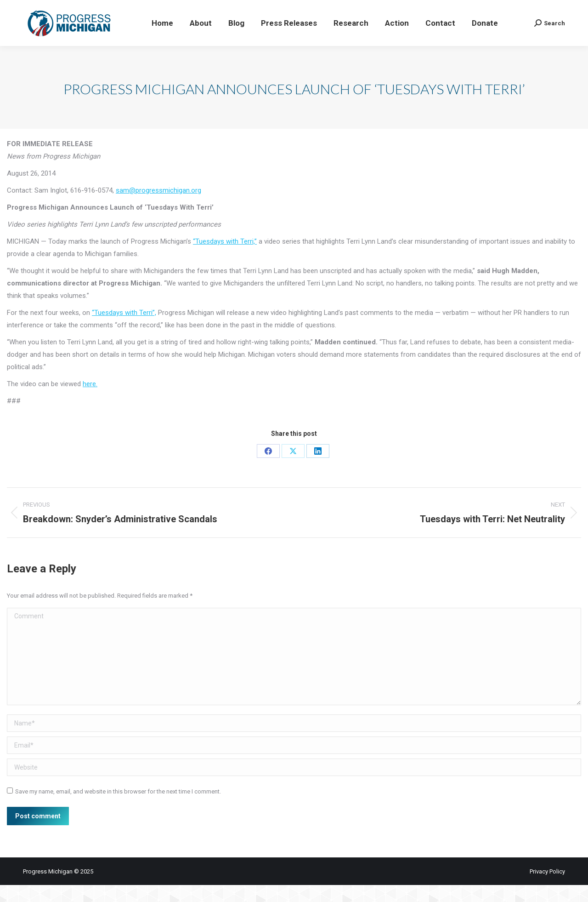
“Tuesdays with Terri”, (124, 330)
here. (90, 401)
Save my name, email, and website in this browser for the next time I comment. (118, 808)
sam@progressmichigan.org (158, 207)
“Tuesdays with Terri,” (225, 258)
